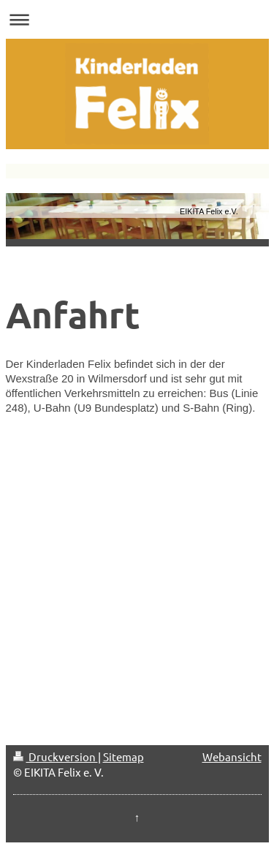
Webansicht (232, 756)
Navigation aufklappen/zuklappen (137, 19)
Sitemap (123, 756)
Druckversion (56, 756)
